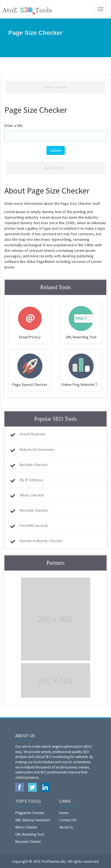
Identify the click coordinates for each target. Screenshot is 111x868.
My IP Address (31, 480)
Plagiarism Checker (30, 813)
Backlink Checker (34, 465)
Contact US (68, 820)
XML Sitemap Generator (33, 820)
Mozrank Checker (34, 510)
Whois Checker (32, 495)
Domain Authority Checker (41, 541)
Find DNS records (34, 525)
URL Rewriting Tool (30, 834)
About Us (66, 827)
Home (64, 813)
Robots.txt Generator (37, 449)
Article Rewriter (33, 434)
